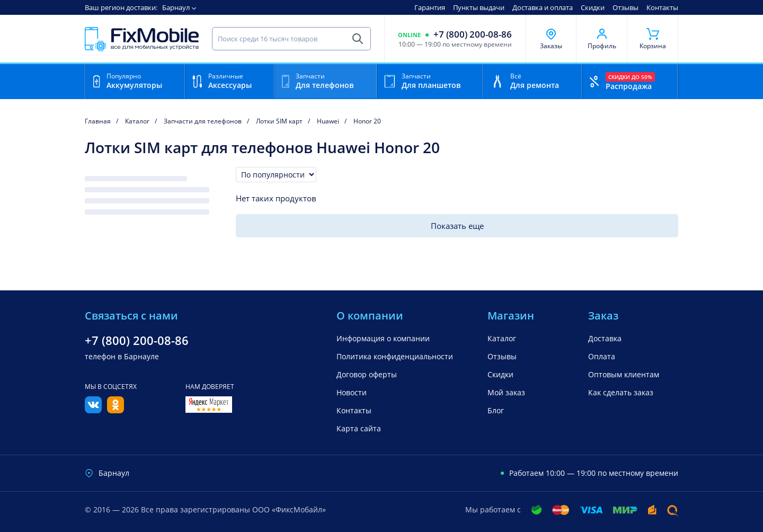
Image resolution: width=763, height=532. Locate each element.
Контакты (662, 7)
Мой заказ (506, 392)
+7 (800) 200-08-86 (473, 34)
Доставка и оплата (543, 7)
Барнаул (176, 7)
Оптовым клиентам (624, 374)
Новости (352, 392)
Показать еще (457, 226)
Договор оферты (367, 374)
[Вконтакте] (93, 410)
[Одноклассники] (116, 410)
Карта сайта (359, 428)
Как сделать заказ (621, 392)
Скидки (593, 7)
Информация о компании (383, 338)
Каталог (502, 338)
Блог (496, 410)
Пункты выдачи (479, 7)
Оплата (602, 356)
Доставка (605, 338)
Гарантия (430, 7)
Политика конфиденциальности (395, 356)
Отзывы (626, 7)
